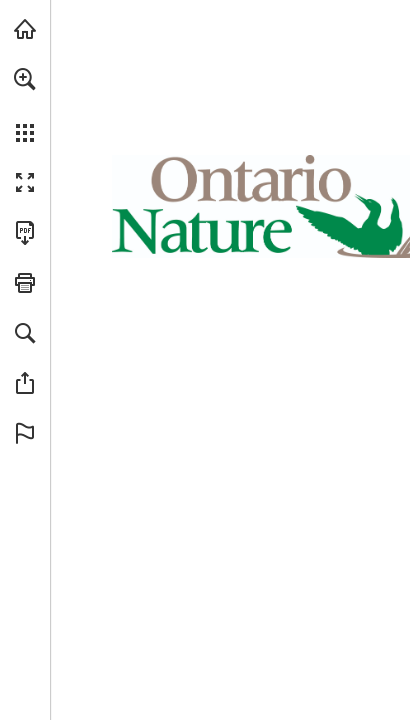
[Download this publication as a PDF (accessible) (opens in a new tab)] (25, 233)
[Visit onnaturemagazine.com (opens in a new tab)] (25, 29)
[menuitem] (25, 105)
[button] (25, 79)
